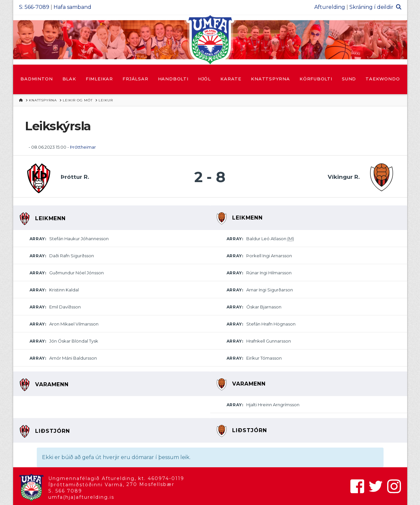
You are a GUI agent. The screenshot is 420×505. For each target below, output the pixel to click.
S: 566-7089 (34, 7)
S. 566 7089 (65, 491)
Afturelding (330, 7)
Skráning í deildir (371, 7)
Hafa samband (72, 7)
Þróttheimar (83, 147)
